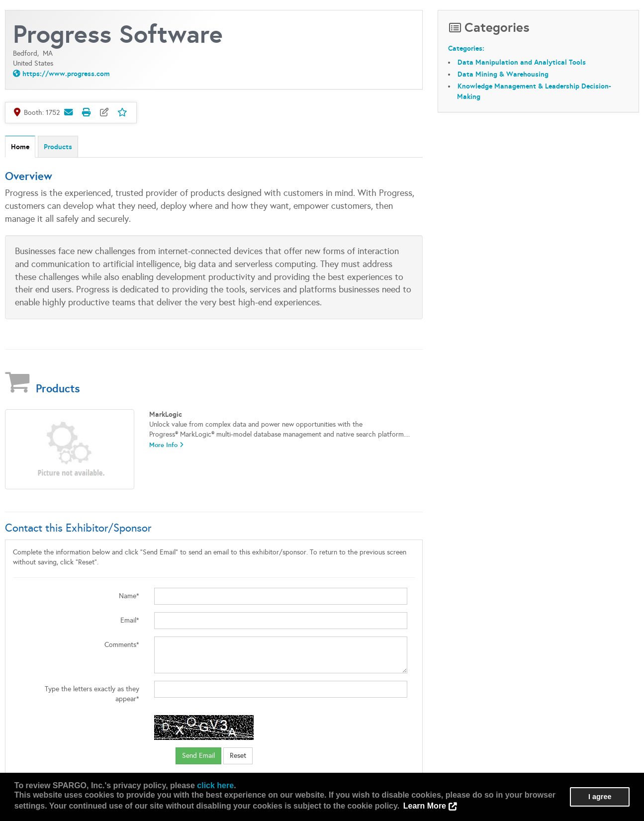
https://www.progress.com (66, 74)
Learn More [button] (425, 806)
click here (215, 785)
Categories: (466, 48)
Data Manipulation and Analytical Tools (522, 62)
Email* (130, 620)
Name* (129, 596)
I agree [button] (600, 797)
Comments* (122, 645)
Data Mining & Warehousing (503, 74)
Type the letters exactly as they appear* (92, 694)
